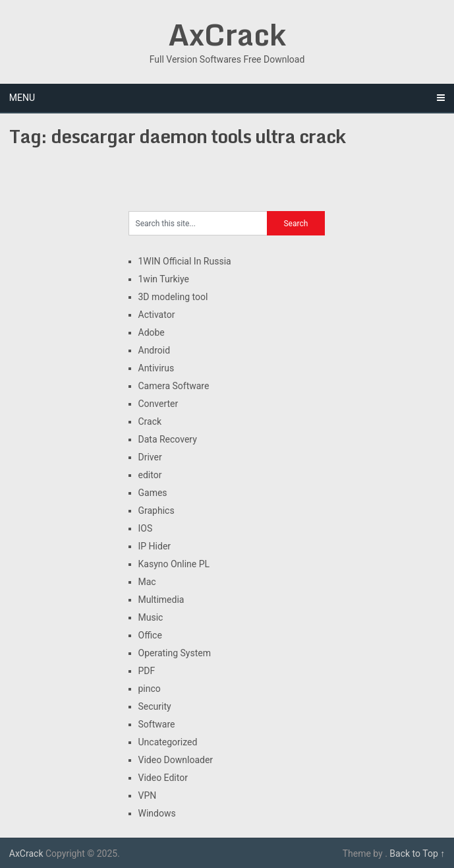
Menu (22, 98)
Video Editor (163, 778)
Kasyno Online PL (174, 564)
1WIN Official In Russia (185, 261)
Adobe (152, 332)
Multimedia (161, 600)
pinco (150, 689)
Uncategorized (168, 742)
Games (153, 493)
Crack (150, 421)
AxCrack (227, 34)
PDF (147, 671)
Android (155, 350)
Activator (157, 315)
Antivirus (156, 368)
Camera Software (174, 386)
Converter (158, 404)
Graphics (156, 511)
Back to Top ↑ (417, 853)
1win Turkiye (164, 279)
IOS (146, 528)
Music (151, 617)
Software (157, 724)
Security (155, 706)
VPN (148, 795)
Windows (157, 813)
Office (150, 635)
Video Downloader (176, 760)
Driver (150, 457)
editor (150, 475)
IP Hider (155, 546)
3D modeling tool (173, 297)
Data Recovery (168, 439)
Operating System (175, 653)
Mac (147, 582)
